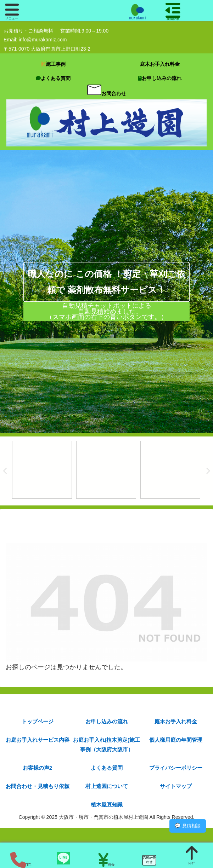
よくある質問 (107, 768)
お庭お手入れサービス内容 (38, 740)
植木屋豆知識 (107, 805)
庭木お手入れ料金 (176, 721)
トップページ (38, 721)
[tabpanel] (42, 470)
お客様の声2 (37, 768)
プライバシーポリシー (176, 768)
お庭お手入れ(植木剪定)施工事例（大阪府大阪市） (107, 745)
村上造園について (107, 786)
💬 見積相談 (188, 826)
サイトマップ (176, 786)
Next (208, 471)
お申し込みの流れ (107, 721)
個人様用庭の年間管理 (176, 740)
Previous (5, 471)
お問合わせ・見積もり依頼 (38, 786)
